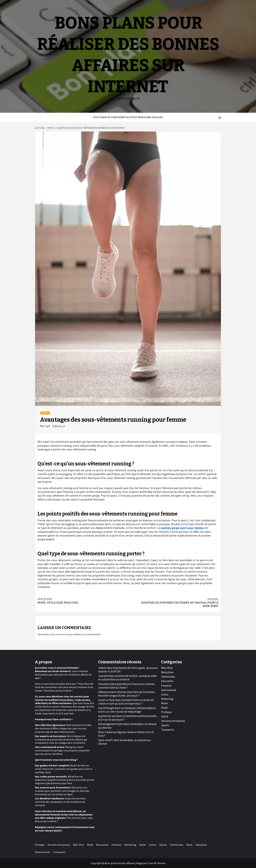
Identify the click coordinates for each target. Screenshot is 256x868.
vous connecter (59, 634)
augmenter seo (107, 716)
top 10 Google (106, 708)
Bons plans (167, 672)
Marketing (167, 699)
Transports (168, 730)
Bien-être (167, 668)
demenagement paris (111, 724)
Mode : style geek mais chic (83, 601)
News (164, 708)
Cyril (48, 426)
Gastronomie (169, 690)
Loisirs (165, 694)
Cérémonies (168, 677)
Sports (165, 725)
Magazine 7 (143, 863)
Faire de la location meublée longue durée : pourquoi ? (127, 694)
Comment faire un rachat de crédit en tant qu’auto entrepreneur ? (126, 702)
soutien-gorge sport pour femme (182, 528)
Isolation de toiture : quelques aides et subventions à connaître (128, 678)
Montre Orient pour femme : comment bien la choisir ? (127, 686)
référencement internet (112, 692)
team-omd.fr (106, 740)
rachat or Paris (106, 700)
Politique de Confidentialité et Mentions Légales (128, 117)
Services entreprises (173, 721)
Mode (45, 413)
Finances (166, 686)
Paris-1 (102, 732)
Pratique (166, 712)
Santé (165, 716)
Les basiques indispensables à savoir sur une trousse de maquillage (127, 710)
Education (167, 681)
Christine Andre (107, 684)
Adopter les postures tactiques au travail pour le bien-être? (173, 603)
